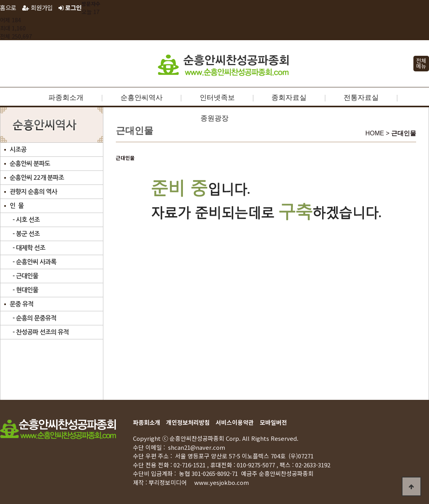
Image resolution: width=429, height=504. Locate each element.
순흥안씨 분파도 (30, 164)
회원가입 (37, 7)
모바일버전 (273, 422)
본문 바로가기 (0, 0)
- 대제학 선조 (27, 248)
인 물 (17, 206)
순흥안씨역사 (142, 98)
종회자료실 (289, 98)
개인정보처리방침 (188, 422)
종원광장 (214, 118)
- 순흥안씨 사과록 (33, 262)
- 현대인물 (24, 290)
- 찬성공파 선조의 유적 (39, 332)
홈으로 (8, 7)
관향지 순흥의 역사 (33, 192)
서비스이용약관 (235, 422)
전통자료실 (361, 98)
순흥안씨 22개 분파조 (37, 178)
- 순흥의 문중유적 (33, 318)
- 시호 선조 (25, 220)
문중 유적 (22, 304)
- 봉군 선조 (25, 234)
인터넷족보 (217, 98)
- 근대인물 (24, 276)
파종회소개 (66, 98)
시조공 (18, 150)
